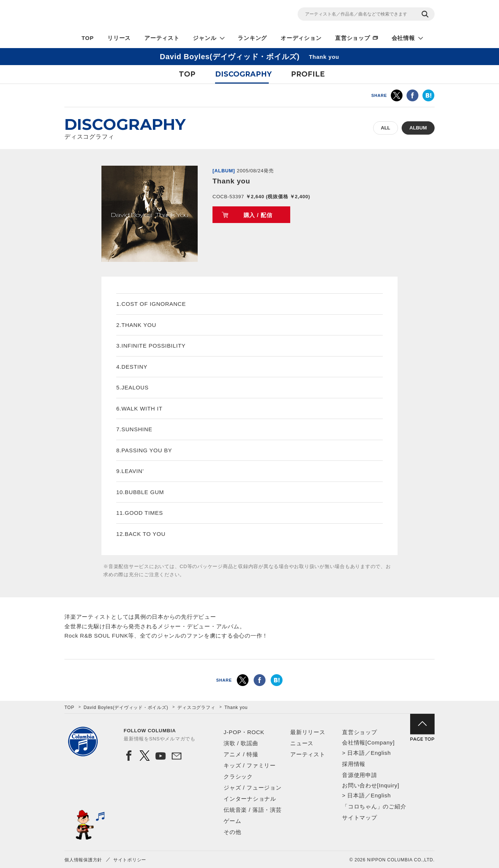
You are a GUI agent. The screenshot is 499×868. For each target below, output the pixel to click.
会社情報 (403, 38)
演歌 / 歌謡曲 (241, 743)
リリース (119, 38)
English (381, 753)
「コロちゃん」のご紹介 (374, 806)
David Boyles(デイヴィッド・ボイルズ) (126, 707)
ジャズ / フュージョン (253, 788)
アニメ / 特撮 (241, 754)
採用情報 (354, 764)
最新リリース (308, 732)
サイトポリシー (130, 860)
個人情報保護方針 (83, 860)
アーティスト (162, 38)
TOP (88, 38)
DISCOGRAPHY (243, 74)
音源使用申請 (360, 775)
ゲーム (232, 821)
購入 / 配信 (258, 215)
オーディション (301, 38)
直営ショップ (353, 38)
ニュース (302, 743)
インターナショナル (250, 799)
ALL (386, 128)
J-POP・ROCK (244, 732)
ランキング (252, 38)
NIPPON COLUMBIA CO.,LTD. (131, 15)
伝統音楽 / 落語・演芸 (253, 810)
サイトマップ (360, 818)
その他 (232, 832)
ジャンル (205, 38)
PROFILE (308, 74)
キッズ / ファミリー (250, 765)
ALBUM (418, 128)
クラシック (238, 776)
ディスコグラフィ (196, 707)
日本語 (356, 753)
